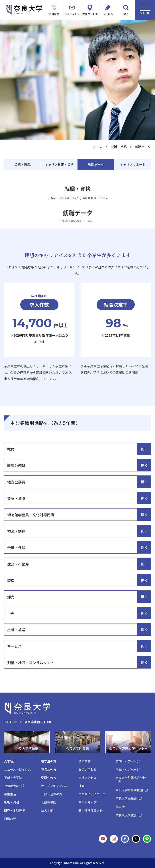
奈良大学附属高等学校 (131, 778)
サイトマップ (88, 802)
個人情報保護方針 (91, 810)
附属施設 (10, 819)
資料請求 (54, 14)
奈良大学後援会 (126, 798)
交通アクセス (90, 14)
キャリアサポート (133, 164)
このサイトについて (92, 794)
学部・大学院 (13, 778)
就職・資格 (119, 147)
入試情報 (108, 14)
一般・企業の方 (52, 794)
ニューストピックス (17, 769)
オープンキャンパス (55, 786)
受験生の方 (49, 778)
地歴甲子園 (49, 802)
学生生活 (10, 794)
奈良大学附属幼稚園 (129, 790)
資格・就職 (22, 164)
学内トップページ (128, 761)
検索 (126, 14)
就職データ (96, 164)
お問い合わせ (72, 14)
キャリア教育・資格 (59, 164)
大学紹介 (10, 761)
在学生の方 (49, 761)
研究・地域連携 (15, 810)
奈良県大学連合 (126, 815)
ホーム (98, 147)
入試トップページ (128, 769)
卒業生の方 (49, 769)
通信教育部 (12, 786)
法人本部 (47, 810)
